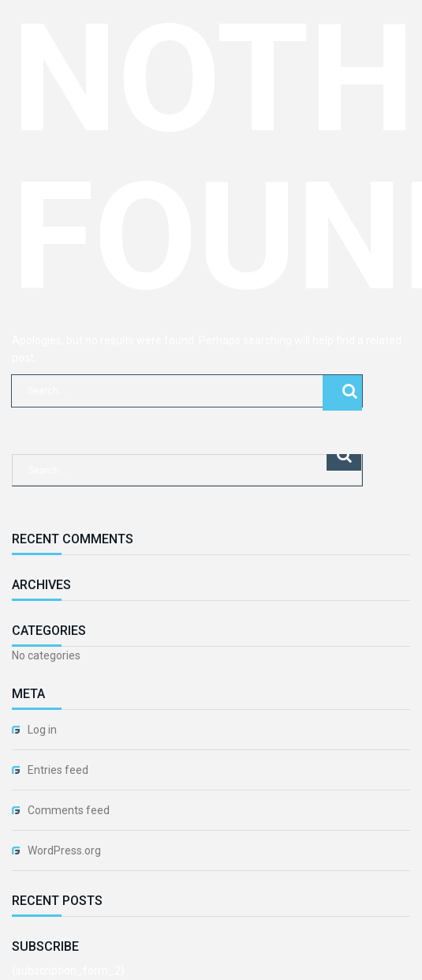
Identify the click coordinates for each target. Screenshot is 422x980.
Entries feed (58, 770)
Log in (42, 730)
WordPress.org (64, 850)
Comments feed (69, 810)
